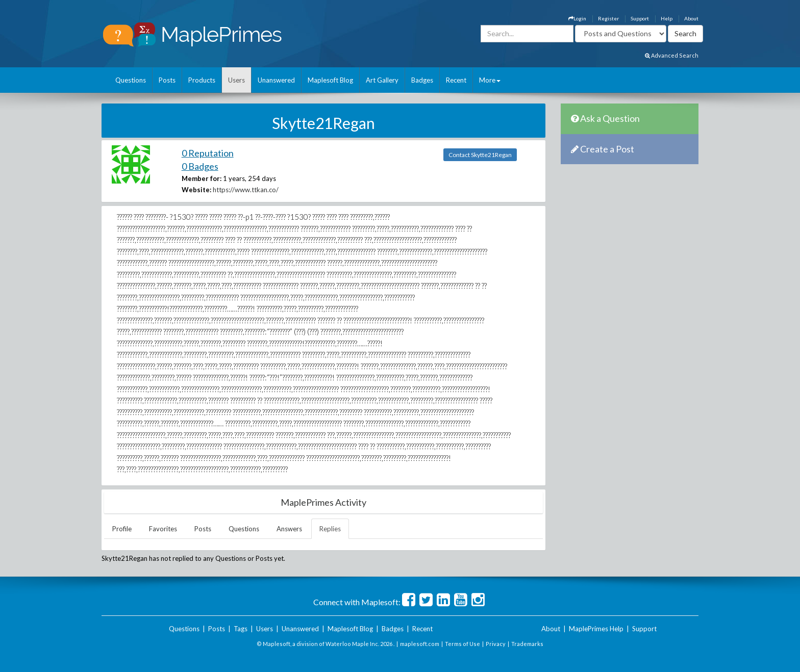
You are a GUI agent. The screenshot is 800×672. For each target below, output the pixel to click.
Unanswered (276, 80)
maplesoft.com (420, 644)
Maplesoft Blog (330, 80)
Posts (167, 80)
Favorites (163, 529)
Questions (131, 80)
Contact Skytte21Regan (480, 155)
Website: (196, 190)
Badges (422, 80)
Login (577, 18)
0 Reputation (208, 153)
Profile (122, 529)
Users (236, 80)
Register (608, 18)
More (490, 80)
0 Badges (200, 166)
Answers (289, 529)
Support (640, 18)
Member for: (202, 178)
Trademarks (527, 644)
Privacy (496, 644)
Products (202, 80)
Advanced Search (672, 55)
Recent (456, 80)
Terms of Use (462, 644)
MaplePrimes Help (596, 629)
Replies (330, 529)
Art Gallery (382, 80)
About (691, 18)
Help (667, 18)
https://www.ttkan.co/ (246, 190)
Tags (241, 629)
